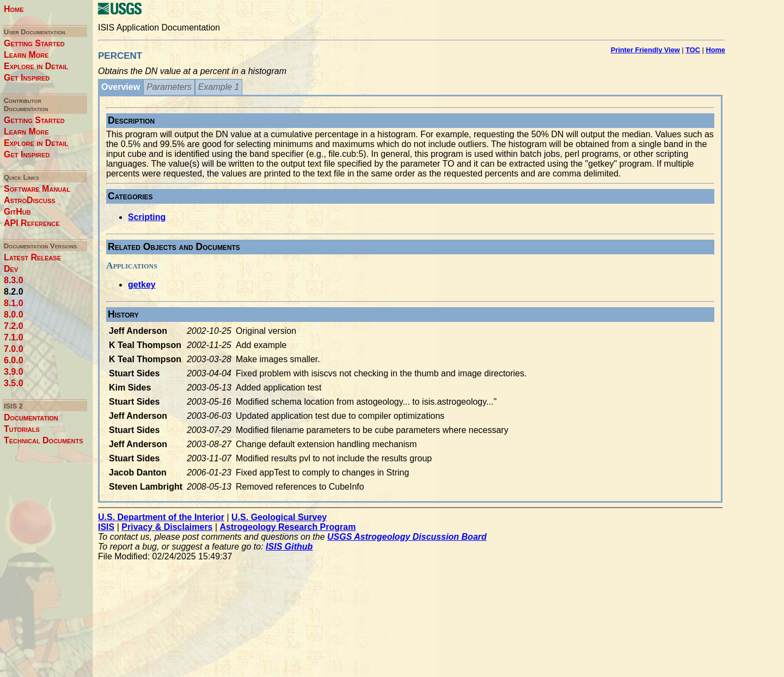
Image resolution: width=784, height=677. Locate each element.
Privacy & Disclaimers (167, 527)
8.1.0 (14, 303)
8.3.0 (14, 280)
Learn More (26, 55)
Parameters (169, 87)
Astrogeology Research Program (288, 527)
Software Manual (37, 189)
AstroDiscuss (30, 200)
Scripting (147, 217)
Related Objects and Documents (174, 247)
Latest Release (32, 257)
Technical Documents (44, 440)
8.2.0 (14, 292)
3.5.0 (14, 383)
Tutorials (22, 429)
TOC (693, 50)
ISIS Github (289, 547)
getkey (142, 285)
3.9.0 (14, 372)
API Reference (32, 223)
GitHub (17, 212)
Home (14, 9)
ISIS (106, 527)
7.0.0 (14, 349)
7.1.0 (14, 337)
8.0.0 (14, 315)
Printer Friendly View (645, 50)
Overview (121, 87)
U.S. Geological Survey (279, 517)
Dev (11, 269)
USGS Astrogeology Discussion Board (407, 537)
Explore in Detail (36, 66)
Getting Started (34, 43)
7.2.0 (14, 326)
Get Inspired (27, 78)
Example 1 (219, 87)
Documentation (31, 417)
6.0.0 (14, 360)
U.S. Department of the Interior (161, 517)
